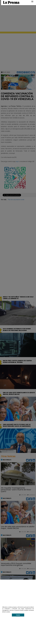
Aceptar (18, 615)
